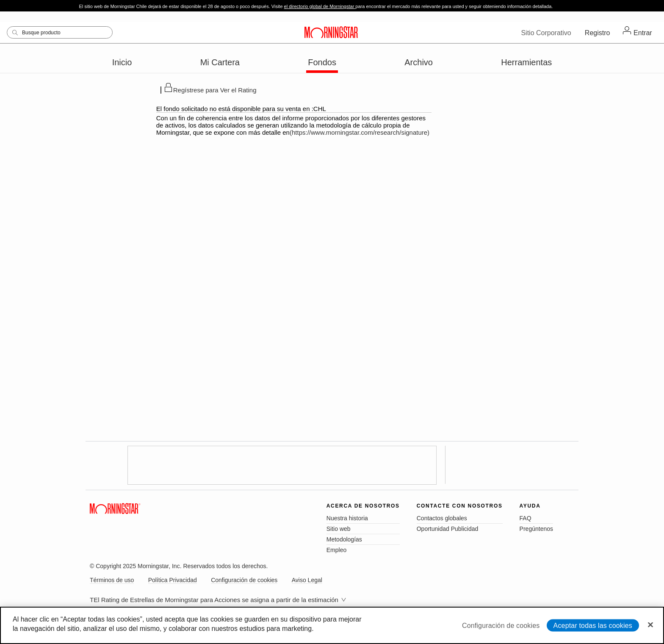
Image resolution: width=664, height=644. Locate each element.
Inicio (122, 62)
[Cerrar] (650, 625)
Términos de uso (112, 580)
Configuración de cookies (244, 580)
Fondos (322, 62)
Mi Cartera (220, 62)
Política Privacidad (173, 580)
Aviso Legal (307, 580)
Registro (598, 33)
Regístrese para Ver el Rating (215, 90)
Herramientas (526, 62)
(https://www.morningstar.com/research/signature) (360, 132)
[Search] (60, 32)
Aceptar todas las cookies (593, 625)
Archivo (419, 62)
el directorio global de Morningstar (320, 6)
